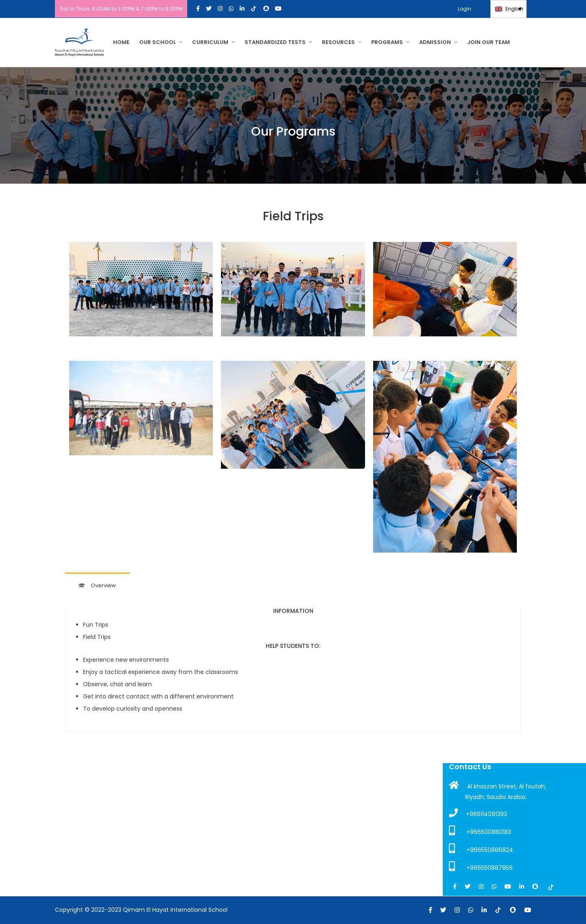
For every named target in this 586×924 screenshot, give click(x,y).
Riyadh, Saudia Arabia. (496, 797)
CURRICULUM (210, 42)
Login (468, 9)
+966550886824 (481, 849)
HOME (121, 42)
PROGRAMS (387, 42)
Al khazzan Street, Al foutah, (497, 786)
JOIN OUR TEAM (489, 42)
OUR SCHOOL (157, 42)
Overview (97, 585)
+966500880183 (480, 831)
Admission (435, 42)
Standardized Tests (275, 42)
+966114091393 (478, 813)
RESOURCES (338, 42)
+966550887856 (481, 867)
